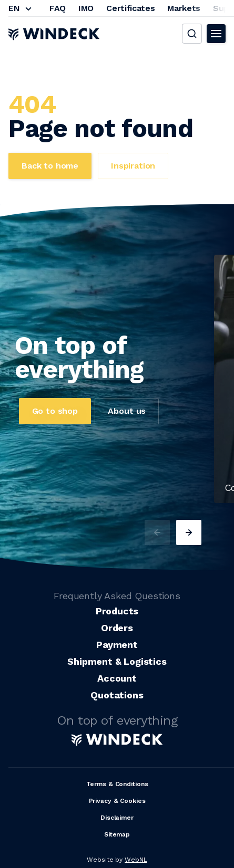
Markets (184, 8)
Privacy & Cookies (117, 801)
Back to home (50, 166)
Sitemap (117, 834)
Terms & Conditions (117, 784)
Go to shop (55, 411)
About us (127, 411)
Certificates (130, 8)
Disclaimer (117, 818)
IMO (86, 8)
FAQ (58, 8)
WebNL (136, 860)
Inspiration (133, 166)
